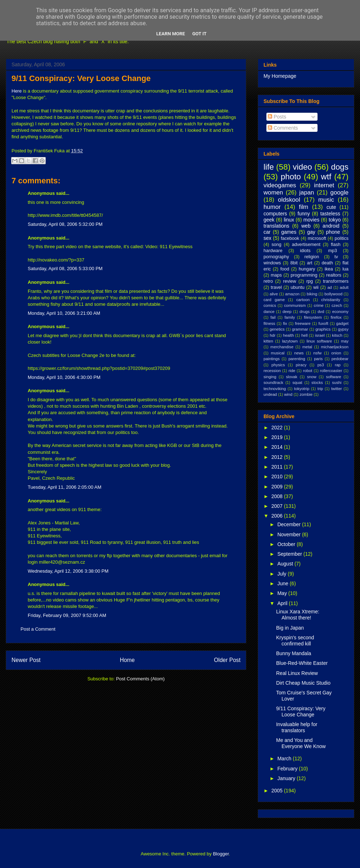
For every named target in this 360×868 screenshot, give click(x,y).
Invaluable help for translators (297, 727)
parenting (297, 359)
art (310, 263)
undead (270, 394)
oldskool (289, 200)
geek (269, 220)
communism (295, 305)
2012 (278, 457)
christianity (331, 300)
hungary (307, 269)
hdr (273, 335)
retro (268, 281)
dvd (321, 312)
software (334, 377)
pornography (276, 257)
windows (272, 263)
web (306, 226)
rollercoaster (331, 371)
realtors (334, 275)
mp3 (332, 251)
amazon (292, 294)
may (345, 341)
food (285, 269)
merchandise (282, 347)
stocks (317, 382)
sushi (337, 382)
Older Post (227, 660)
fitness (269, 323)
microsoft (317, 238)
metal (307, 347)
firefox (336, 317)
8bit (294, 263)
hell (304, 335)
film (303, 207)
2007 (278, 506)
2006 (278, 516)
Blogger (221, 854)
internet (324, 185)
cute (331, 207)
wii (316, 287)
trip (320, 389)
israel (320, 335)
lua (345, 269)
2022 (278, 428)
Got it (199, 34)
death (328, 263)
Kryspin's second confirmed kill (295, 641)
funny (303, 214)
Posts (277, 117)
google (339, 193)
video (302, 167)
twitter (337, 389)
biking (312, 294)
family (290, 317)
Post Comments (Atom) (140, 679)
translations (276, 226)
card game (274, 300)
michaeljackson (335, 347)
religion (312, 257)
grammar (300, 329)
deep (287, 312)
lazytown (290, 341)
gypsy (343, 329)
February (288, 769)
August (286, 564)
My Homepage (280, 76)
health (288, 335)
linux (289, 220)
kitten (268, 341)
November (289, 534)
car (267, 232)
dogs (340, 167)
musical (278, 353)
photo (291, 177)
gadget (342, 323)
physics (278, 365)
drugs (305, 312)
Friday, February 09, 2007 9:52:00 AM (67, 615)
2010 (278, 476)
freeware (303, 323)
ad (329, 287)
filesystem (313, 317)
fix (285, 323)
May (283, 593)
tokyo (335, 220)
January (287, 778)
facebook (290, 238)
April (283, 603)
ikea (329, 269)
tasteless (330, 214)
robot (308, 371)
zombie (306, 394)
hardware (273, 251)
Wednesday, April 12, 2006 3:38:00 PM (68, 571)
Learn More (171, 34)
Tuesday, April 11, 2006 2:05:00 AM (65, 487)
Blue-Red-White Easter (302, 663)
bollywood (333, 294)
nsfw (317, 353)
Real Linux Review (297, 673)
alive (274, 294)
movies (311, 220)
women (273, 193)
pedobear (340, 359)
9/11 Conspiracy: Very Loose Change (81, 78)
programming (304, 275)
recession (272, 371)
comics (270, 305)
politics (342, 238)
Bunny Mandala (294, 653)
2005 (278, 791)
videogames (280, 185)
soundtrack (273, 382)
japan (307, 193)
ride (292, 371)
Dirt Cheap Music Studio (303, 683)
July (282, 574)
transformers (336, 281)
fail (273, 317)
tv (336, 257)
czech (337, 305)
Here (17, 91)
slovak (292, 377)
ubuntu (298, 287)
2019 (278, 437)
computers (275, 214)
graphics (323, 329)
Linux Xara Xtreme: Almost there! (298, 615)
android (331, 226)
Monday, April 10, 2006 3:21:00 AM (64, 313)
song (276, 245)
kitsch (337, 335)
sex (267, 238)
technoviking (275, 389)
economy (340, 312)
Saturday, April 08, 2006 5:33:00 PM (65, 269)
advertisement (306, 245)
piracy (301, 365)
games (289, 232)
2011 (278, 467)
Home (127, 660)
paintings (272, 359)
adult (344, 287)
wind (288, 394)
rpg (310, 281)
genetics (277, 329)
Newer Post (26, 660)
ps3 (321, 365)
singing (270, 377)
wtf (326, 177)
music (326, 200)
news (299, 353)
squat (297, 382)
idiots (305, 251)
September (290, 554)
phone (333, 232)
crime (318, 305)
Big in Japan (290, 628)
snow (312, 377)
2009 (278, 487)
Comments (283, 128)
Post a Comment (38, 629)
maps (276, 275)
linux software (319, 341)
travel (276, 287)
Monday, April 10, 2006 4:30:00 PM (64, 377)
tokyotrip (302, 389)
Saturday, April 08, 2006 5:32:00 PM (65, 224)
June (283, 583)
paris (318, 359)
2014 (278, 447)
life (269, 167)
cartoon (303, 300)
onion (336, 353)
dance (269, 312)
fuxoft (323, 323)
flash (336, 245)
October (287, 544)
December (289, 524)
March (285, 759)
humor (272, 207)
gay (311, 232)
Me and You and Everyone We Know (301, 743)
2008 (278, 496)
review (289, 281)
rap (338, 365)
